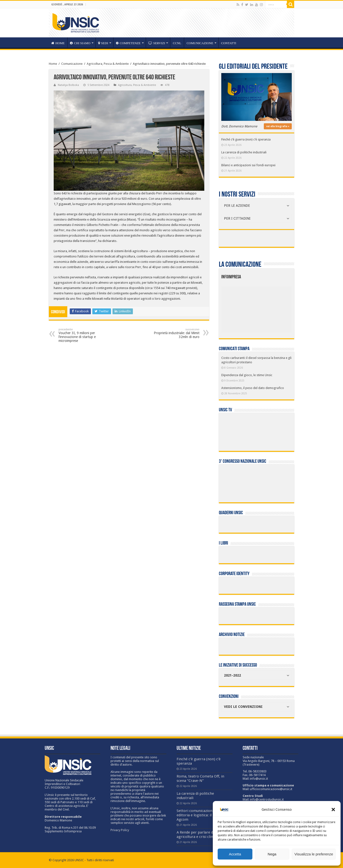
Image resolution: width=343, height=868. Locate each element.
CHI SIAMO (80, 43)
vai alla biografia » (278, 126)
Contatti (229, 43)
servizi (157, 43)
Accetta (235, 854)
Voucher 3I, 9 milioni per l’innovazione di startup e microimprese (83, 335)
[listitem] (271, 307)
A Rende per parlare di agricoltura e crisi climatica (199, 835)
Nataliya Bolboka (68, 85)
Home (53, 64)
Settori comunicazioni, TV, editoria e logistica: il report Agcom (200, 815)
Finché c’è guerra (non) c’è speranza (246, 139)
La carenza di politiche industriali (244, 152)
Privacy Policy (120, 830)
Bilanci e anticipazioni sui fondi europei (248, 165)
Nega (272, 854)
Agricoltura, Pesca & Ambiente (108, 64)
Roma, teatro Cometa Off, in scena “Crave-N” (200, 778)
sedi (103, 43)
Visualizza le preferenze (314, 854)
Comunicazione (200, 43)
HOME (58, 43)
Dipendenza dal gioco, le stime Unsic (247, 375)
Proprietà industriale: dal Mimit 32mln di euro (175, 333)
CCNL (177, 43)
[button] (333, 810)
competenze (128, 43)
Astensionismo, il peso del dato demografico (253, 388)
